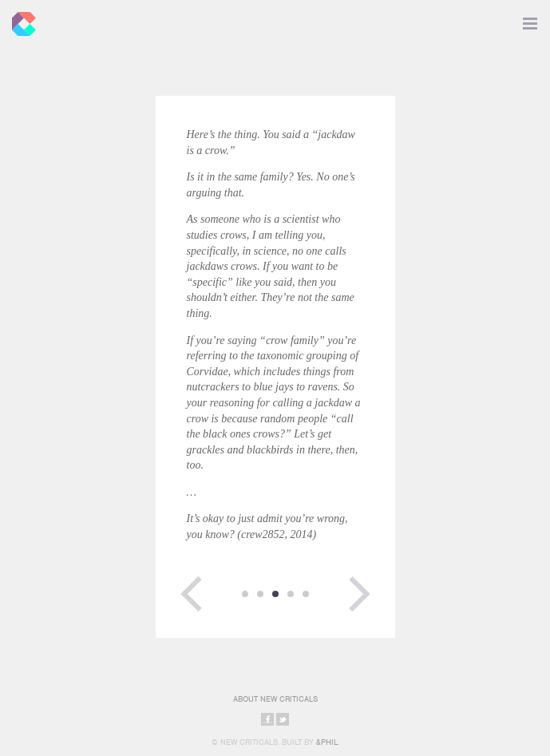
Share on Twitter (283, 719)
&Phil (327, 742)
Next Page (359, 594)
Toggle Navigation (530, 20)
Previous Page (192, 594)
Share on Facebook (267, 719)
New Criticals (20, 20)
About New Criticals (275, 699)
